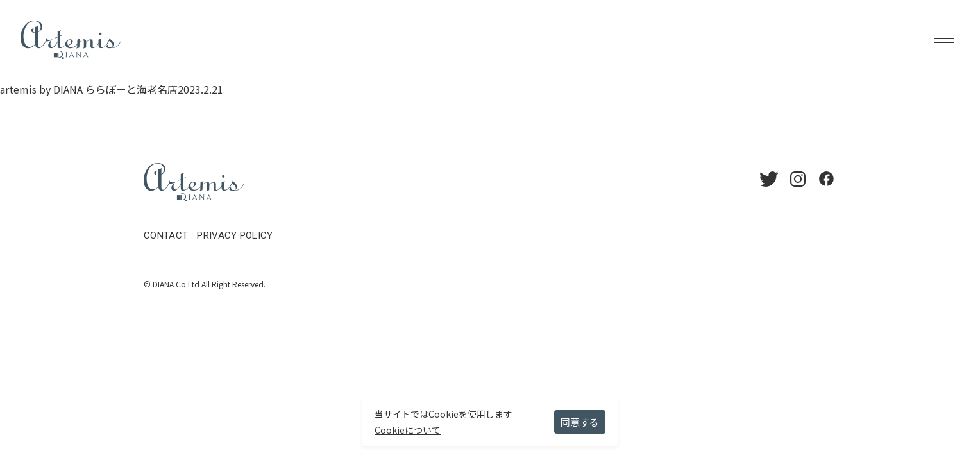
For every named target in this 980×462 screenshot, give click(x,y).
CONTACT (166, 235)
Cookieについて (408, 430)
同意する (580, 422)
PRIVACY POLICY (235, 235)
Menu (944, 40)
